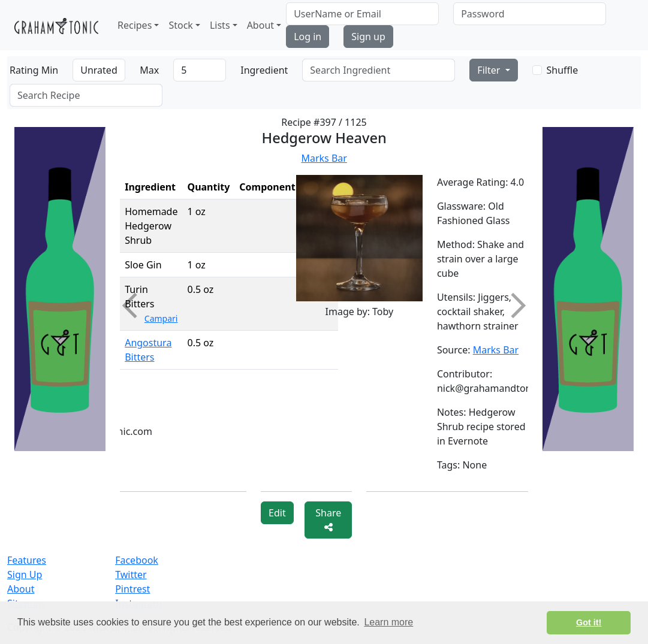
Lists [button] (220, 25)
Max (149, 70)
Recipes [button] (135, 25)
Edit (277, 513)
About (21, 589)
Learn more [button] (388, 622)
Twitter (131, 575)
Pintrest (132, 589)
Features (27, 560)
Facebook (137, 560)
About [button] (260, 25)
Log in (308, 37)
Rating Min (34, 70)
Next (513, 306)
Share (328, 519)
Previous (135, 306)
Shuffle (563, 70)
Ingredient (264, 70)
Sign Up (25, 575)
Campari (161, 318)
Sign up (368, 37)
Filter (490, 70)
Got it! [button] (589, 622)
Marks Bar (324, 158)
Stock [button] (180, 25)
